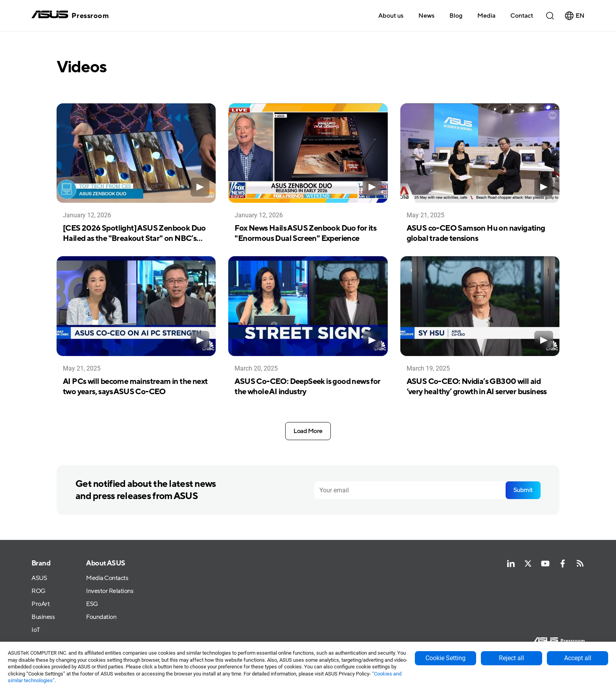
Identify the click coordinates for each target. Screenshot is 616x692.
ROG (38, 592)
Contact (522, 16)
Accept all (578, 658)
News (426, 16)
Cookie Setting (445, 658)
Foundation (101, 617)
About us (391, 16)
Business (43, 617)
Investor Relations (110, 592)
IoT (36, 630)
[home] (70, 16)
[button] (486, 15)
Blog (456, 16)
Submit (523, 490)
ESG (92, 604)
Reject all (511, 658)
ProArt (40, 604)
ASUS (39, 579)
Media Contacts (107, 579)
